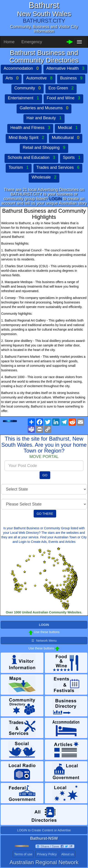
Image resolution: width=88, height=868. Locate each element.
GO (45, 475)
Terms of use (23, 854)
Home (9, 42)
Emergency (32, 42)
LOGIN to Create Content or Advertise (44, 830)
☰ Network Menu (44, 641)
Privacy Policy (47, 854)
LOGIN (55, 199)
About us (67, 854)
